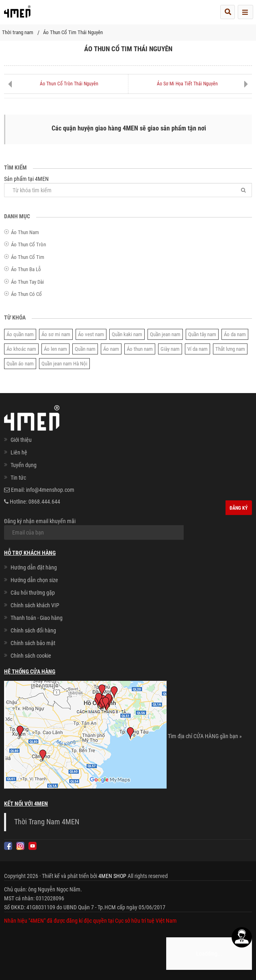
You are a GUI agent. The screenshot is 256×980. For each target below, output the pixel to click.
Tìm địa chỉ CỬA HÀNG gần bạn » (205, 736)
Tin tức (18, 478)
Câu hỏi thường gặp (33, 593)
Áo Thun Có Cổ (26, 294)
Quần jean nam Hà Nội (64, 364)
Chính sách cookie (31, 656)
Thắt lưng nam (230, 349)
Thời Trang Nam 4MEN (47, 822)
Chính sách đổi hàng (33, 630)
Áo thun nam (140, 349)
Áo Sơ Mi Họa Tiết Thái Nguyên (187, 84)
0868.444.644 (44, 502)
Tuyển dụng (24, 465)
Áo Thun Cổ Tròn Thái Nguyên (69, 84)
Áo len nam (55, 349)
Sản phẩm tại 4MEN (128, 186)
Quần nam (85, 349)
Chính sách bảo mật (33, 643)
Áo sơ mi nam (56, 334)
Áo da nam (235, 334)
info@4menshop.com (50, 490)
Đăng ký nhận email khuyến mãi (94, 529)
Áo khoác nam (21, 349)
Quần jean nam (165, 334)
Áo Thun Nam (25, 232)
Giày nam (170, 349)
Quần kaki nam (127, 334)
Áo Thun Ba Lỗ (26, 269)
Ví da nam (197, 349)
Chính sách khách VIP (35, 605)
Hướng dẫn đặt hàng (34, 567)
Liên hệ (19, 452)
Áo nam (111, 349)
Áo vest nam (91, 334)
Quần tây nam (202, 334)
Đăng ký (239, 508)
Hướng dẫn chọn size (34, 580)
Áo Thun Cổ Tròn (28, 244)
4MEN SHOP (112, 876)
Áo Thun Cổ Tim (28, 257)
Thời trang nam (18, 32)
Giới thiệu (21, 440)
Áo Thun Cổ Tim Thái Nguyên (73, 32)
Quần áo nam (20, 364)
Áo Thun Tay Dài (27, 282)
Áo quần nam (20, 334)
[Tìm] (243, 190)
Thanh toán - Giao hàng (37, 618)
